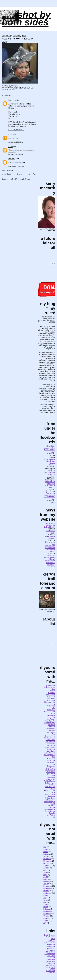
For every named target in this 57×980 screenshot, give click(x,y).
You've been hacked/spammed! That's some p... (49, 496)
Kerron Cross (50, 740)
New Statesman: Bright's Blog (51, 766)
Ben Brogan (51, 700)
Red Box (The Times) (50, 788)
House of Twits (50, 736)
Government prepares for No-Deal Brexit (49, 525)
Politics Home (50, 783)
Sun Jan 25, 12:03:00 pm (16, 142)
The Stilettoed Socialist (50, 812)
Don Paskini (51, 719)
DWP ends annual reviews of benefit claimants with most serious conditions (50, 560)
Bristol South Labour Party (51, 964)
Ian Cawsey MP (50, 738)
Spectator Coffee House (50, 797)
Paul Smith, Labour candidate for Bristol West (51, 959)
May (45, 847)
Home (20, 174)
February (47, 854)
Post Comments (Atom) (21, 179)
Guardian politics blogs (51, 728)
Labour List (51, 745)
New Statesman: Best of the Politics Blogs (50, 760)
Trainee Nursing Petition (49, 537)
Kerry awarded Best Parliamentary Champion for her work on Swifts (50, 547)
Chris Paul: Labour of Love (50, 711)
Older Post (32, 174)
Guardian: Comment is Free (51, 732)
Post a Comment (8, 170)
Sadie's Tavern (50, 794)
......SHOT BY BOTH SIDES (26, 18)
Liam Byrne (51, 751)
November (47, 861)
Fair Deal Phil (50, 721)
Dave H (11, 100)
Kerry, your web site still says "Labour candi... (50, 462)
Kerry (10, 134)
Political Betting (50, 781)
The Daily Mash (50, 809)
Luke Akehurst (50, 753)
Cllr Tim (52, 713)
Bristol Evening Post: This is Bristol (50, 937)
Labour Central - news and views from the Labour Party (50, 945)
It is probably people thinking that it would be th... (50, 449)
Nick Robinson (50, 770)
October (46, 863)
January (46, 856)
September (47, 866)
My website (51, 950)
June (45, 872)
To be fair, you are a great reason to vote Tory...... (50, 485)
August (46, 868)
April (45, 849)
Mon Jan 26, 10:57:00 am (16, 166)
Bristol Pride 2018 (51, 532)
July (45, 870)
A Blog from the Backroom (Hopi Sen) (49, 687)
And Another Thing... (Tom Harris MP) (50, 697)
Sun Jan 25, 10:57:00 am (16, 130)
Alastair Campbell (52, 692)
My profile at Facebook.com (50, 953)
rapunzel (12, 159)
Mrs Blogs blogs (49, 755)
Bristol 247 (51, 941)
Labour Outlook (50, 747)
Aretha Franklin (11, 89)
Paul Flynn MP (50, 779)
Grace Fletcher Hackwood (50, 724)
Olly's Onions (50, 772)
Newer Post (6, 174)
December (47, 859)
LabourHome (51, 749)
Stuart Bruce (51, 800)
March (46, 852)
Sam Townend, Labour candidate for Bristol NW (50, 970)
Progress (52, 785)
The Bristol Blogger (51, 807)
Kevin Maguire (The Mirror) (50, 743)
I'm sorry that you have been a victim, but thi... (50, 473)
